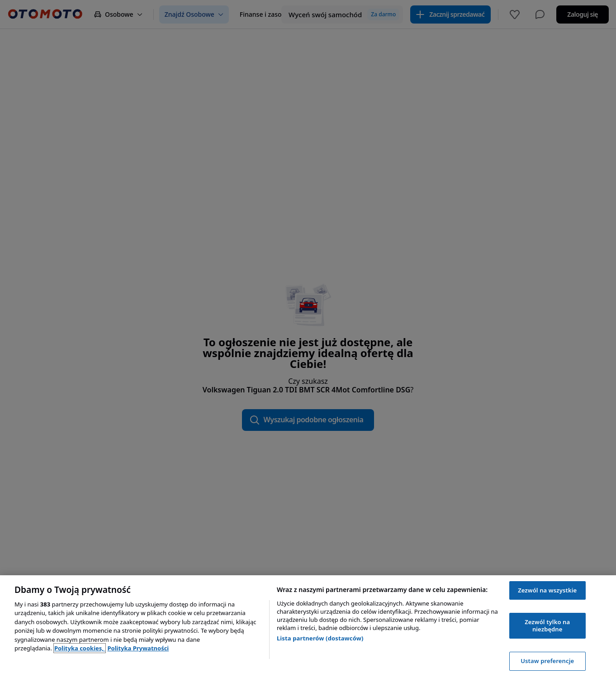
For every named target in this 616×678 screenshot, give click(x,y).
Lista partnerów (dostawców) (320, 638)
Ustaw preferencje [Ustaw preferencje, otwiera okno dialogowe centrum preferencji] (547, 661)
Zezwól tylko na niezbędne (547, 625)
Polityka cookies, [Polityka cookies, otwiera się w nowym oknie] (80, 648)
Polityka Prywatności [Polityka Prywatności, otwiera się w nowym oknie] (138, 648)
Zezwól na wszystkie (547, 590)
